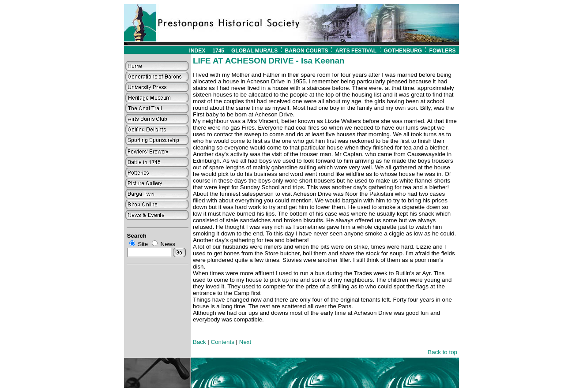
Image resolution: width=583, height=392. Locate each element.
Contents (223, 342)
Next (245, 342)
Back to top (442, 352)
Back (199, 342)
